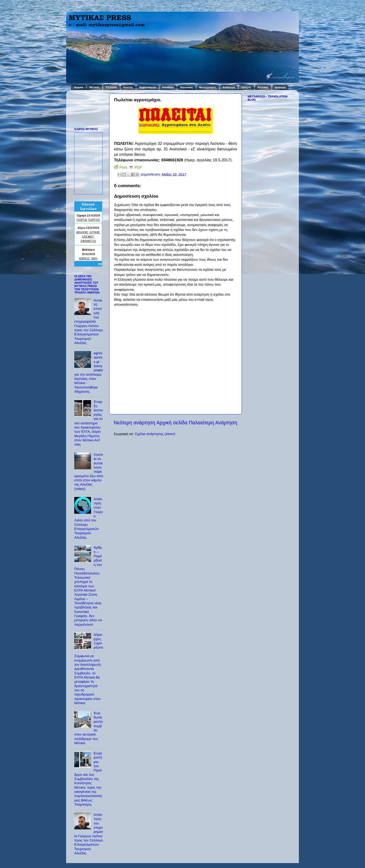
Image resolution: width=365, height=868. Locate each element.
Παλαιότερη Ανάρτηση (213, 423)
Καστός (128, 87)
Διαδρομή (229, 87)
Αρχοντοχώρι (148, 87)
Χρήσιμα (280, 87)
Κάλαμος (112, 87)
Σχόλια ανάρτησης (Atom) (155, 434)
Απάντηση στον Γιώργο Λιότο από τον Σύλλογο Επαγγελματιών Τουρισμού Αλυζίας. (89, 518)
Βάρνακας (186, 87)
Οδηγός (246, 87)
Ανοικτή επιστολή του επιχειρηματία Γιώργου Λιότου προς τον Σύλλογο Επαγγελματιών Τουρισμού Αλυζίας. (89, 321)
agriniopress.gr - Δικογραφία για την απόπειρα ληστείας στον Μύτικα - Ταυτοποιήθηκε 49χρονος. (89, 372)
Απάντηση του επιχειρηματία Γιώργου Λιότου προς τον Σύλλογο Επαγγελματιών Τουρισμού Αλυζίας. (89, 834)
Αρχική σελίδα (172, 423)
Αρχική (79, 87)
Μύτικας (95, 87)
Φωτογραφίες (208, 87)
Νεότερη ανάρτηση (134, 423)
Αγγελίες (263, 87)
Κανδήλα (168, 87)
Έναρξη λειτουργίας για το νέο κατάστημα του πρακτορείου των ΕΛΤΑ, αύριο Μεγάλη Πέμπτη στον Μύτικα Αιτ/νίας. (89, 423)
